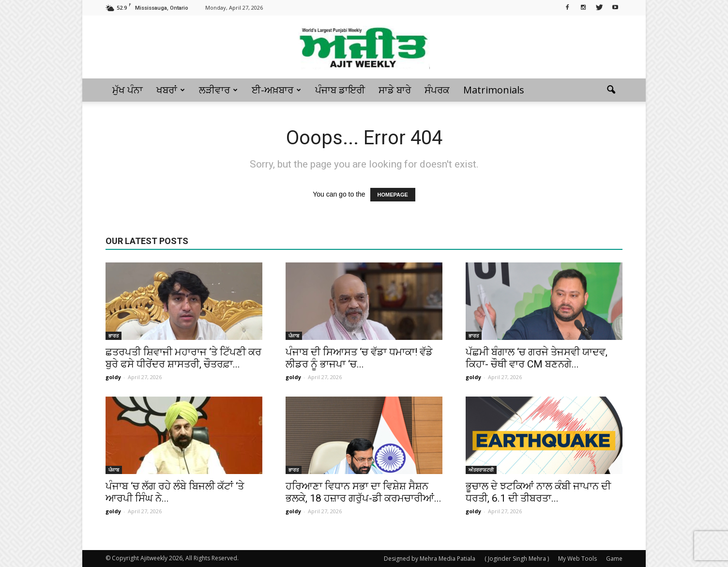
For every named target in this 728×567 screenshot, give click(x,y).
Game (614, 559)
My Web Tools (577, 559)
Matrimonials (494, 90)
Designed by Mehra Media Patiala (430, 559)
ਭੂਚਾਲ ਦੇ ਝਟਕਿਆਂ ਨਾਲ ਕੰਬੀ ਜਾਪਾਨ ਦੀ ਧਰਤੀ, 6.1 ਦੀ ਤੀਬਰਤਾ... (538, 492)
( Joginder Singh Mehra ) (517, 559)
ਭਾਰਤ (114, 336)
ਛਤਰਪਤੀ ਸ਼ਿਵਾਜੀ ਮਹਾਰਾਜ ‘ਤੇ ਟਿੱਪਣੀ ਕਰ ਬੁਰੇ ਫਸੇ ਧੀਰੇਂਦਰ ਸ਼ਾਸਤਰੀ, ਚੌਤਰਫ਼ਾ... (183, 358)
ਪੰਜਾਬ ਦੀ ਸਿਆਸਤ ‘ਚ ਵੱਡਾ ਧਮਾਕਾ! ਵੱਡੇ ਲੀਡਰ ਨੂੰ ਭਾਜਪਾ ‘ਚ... (359, 358)
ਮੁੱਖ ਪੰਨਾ (128, 90)
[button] (611, 90)
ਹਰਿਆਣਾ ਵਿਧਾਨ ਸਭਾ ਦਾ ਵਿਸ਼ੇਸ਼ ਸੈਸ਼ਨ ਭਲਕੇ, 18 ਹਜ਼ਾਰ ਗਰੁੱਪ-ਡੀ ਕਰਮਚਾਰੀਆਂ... (364, 492)
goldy (113, 377)
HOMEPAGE (393, 195)
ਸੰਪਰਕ (437, 90)
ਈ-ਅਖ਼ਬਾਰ (276, 90)
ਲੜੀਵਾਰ (218, 90)
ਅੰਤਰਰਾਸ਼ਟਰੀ (481, 470)
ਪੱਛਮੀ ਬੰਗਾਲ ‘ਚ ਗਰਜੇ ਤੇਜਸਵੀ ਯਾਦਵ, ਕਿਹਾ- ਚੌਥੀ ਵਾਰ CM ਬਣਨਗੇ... (537, 358)
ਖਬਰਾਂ (171, 90)
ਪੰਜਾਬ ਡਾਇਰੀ (340, 90)
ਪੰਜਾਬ (294, 336)
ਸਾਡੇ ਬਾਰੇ (395, 90)
